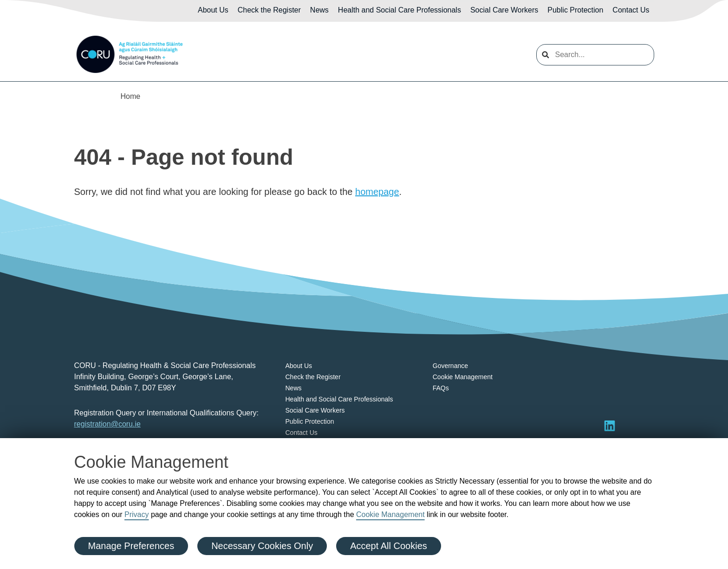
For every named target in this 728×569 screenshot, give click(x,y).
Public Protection (575, 10)
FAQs (441, 388)
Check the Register (269, 10)
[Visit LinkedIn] (610, 426)
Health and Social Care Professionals (400, 10)
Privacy (136, 514)
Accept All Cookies (389, 546)
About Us (213, 10)
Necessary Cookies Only (262, 546)
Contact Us (631, 10)
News (319, 10)
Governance (450, 366)
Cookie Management (390, 514)
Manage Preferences (131, 546)
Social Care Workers (504, 10)
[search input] (595, 55)
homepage (377, 192)
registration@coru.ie (107, 424)
